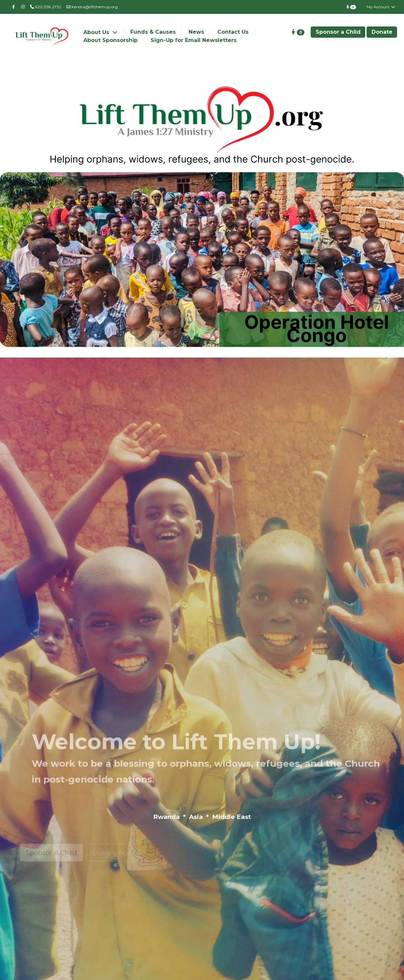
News (196, 32)
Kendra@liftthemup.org (92, 7)
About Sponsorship (111, 40)
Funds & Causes (153, 32)
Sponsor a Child (338, 32)
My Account (381, 7)
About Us (97, 32)
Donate (382, 32)
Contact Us (233, 32)
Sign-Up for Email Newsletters (194, 40)
